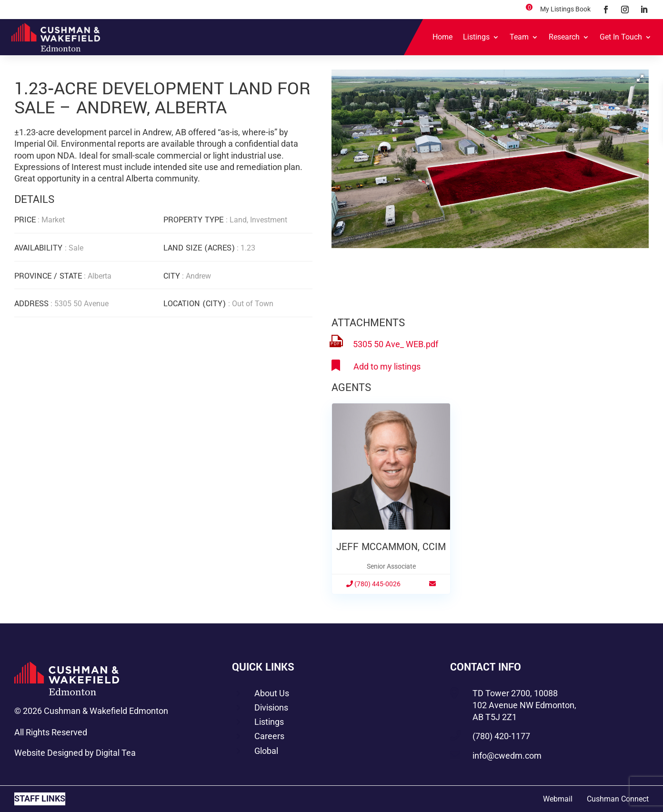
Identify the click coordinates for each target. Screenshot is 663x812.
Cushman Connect (618, 799)
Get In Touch (621, 37)
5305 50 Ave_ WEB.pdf (396, 344)
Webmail (558, 799)
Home (442, 37)
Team (519, 37)
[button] (640, 78)
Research (564, 37)
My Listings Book (565, 9)
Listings (476, 37)
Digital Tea (116, 753)
